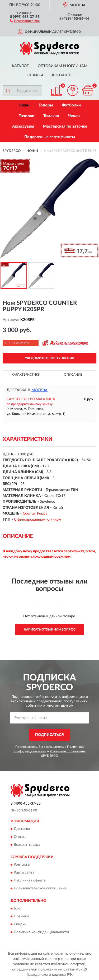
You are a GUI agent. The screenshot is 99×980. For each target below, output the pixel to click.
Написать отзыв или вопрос (50, 629)
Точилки (27, 116)
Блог (18, 908)
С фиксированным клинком (38, 520)
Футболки (71, 105)
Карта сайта (24, 873)
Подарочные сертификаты (50, 137)
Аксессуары (23, 126)
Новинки (21, 916)
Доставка (22, 829)
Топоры (46, 105)
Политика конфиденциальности (41, 932)
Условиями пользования (68, 751)
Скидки (20, 924)
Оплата (20, 837)
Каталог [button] (20, 66)
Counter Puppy (35, 514)
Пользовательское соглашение (40, 889)
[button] (25, 21)
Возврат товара (27, 845)
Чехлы (74, 116)
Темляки (51, 116)
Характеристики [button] (26, 375)
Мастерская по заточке (65, 126)
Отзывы (35, 75)
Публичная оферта (30, 881)
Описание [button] (73, 375)
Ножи (24, 105)
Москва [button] (39, 390)
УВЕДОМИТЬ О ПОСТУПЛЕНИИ (49, 358)
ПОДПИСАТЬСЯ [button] (49, 735)
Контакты (62, 75)
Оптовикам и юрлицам (63, 66)
